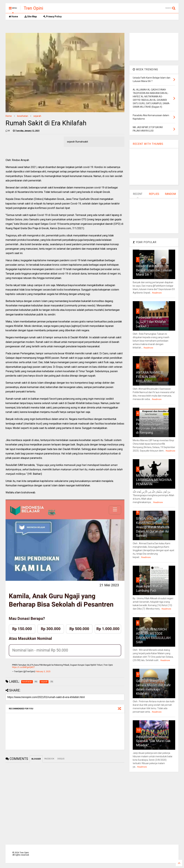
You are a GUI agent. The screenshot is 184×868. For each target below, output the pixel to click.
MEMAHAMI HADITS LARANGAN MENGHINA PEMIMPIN (154, 480)
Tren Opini (33, 8)
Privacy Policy (52, 17)
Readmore (157, 293)
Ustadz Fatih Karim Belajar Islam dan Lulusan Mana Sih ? (154, 270)
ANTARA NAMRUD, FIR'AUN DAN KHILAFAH (150, 377)
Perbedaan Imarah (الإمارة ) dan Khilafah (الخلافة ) (151, 322)
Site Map (31, 17)
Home (13, 17)
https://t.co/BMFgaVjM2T (23, 667)
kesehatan (23, 116)
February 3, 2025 (43, 672)
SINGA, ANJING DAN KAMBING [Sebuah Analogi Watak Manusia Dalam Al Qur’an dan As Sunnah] (153, 527)
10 (139, 730)
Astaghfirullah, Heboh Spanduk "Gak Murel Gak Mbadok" (153, 741)
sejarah (37, 116)
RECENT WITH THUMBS (148, 144)
